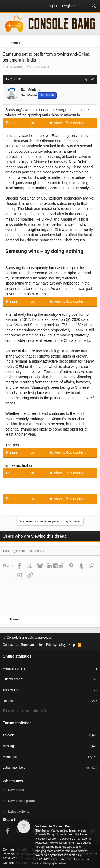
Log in (25, 123)
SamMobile (16, 67)
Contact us (10, 645)
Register (43, 123)
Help (72, 645)
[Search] (94, 6)
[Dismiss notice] (90, 823)
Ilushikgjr (91, 768)
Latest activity (19, 812)
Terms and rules (32, 645)
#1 (93, 79)
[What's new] (84, 6)
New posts (16, 790)
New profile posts (21, 801)
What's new (13, 781)
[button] (7, 6)
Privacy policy (56, 645)
